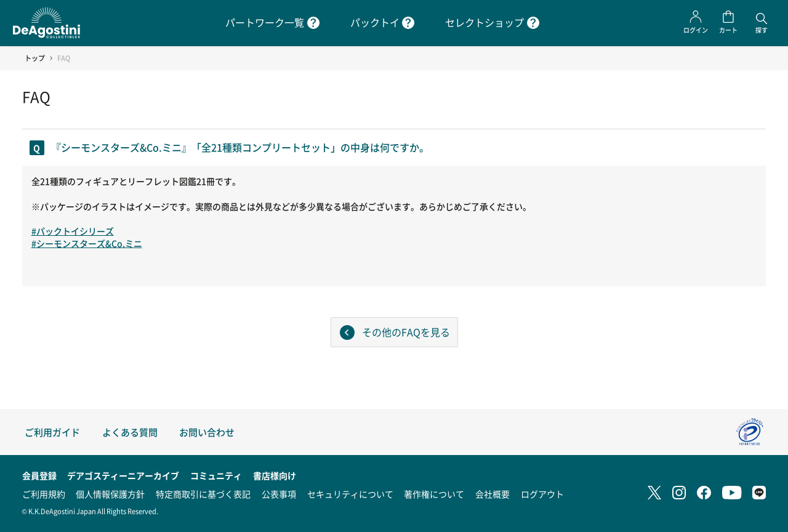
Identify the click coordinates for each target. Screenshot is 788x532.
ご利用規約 (44, 494)
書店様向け (275, 475)
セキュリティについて (350, 494)
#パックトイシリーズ (73, 231)
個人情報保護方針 (110, 494)
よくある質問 (130, 432)
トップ (35, 58)
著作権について (434, 494)
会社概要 (492, 494)
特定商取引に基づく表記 (203, 494)
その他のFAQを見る (406, 332)
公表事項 (279, 494)
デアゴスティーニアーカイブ (123, 475)
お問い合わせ (207, 432)
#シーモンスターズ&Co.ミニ (87, 243)
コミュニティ (216, 475)
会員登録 (39, 475)
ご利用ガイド (52, 432)
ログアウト (542, 494)
